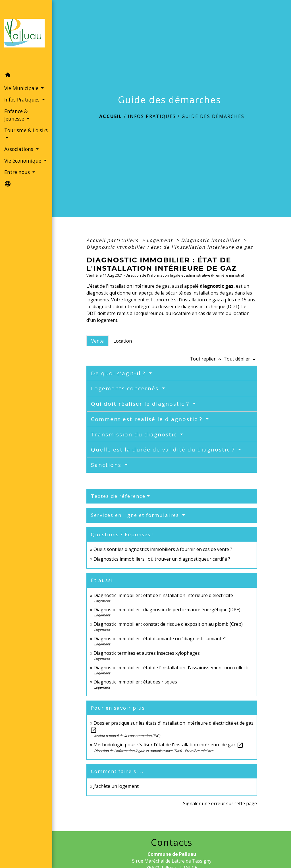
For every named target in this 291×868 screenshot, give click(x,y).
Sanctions (107, 465)
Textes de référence (118, 496)
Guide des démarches (213, 116)
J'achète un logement (116, 786)
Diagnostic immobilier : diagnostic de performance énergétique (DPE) (167, 610)
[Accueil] (26, 35)
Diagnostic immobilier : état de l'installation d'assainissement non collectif (172, 668)
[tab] (97, 341)
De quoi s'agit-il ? (119, 373)
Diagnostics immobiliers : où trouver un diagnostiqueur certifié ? (162, 559)
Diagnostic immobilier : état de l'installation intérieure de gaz (170, 247)
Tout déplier (240, 359)
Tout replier (207, 359)
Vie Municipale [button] (22, 88)
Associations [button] (19, 149)
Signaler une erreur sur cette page (220, 803)
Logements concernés (126, 388)
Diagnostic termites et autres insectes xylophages (147, 653)
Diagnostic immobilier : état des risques (135, 682)
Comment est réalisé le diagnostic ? (148, 419)
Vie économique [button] (23, 161)
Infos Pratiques (152, 116)
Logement (161, 240)
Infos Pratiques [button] (23, 100)
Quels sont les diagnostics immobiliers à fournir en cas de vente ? (163, 549)
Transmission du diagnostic (135, 434)
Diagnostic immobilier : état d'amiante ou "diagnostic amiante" (160, 639)
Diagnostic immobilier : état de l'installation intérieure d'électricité (163, 595)
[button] (26, 76)
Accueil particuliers (113, 240)
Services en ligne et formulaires (136, 515)
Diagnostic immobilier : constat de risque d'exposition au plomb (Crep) (168, 624)
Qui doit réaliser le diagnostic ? (141, 404)
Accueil (111, 116)
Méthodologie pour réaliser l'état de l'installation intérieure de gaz (169, 745)
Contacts (172, 842)
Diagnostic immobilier (211, 240)
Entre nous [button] (18, 172)
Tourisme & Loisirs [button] (26, 130)
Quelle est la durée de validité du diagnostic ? (164, 449)
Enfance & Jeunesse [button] (16, 115)
